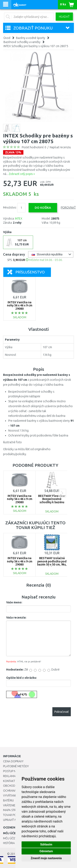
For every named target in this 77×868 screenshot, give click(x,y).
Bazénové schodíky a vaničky (22, 42)
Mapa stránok (13, 810)
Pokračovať (62, 712)
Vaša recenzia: (16, 618)
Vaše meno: (14, 602)
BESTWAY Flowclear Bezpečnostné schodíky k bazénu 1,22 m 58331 (52, 501)
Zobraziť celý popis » (22, 174)
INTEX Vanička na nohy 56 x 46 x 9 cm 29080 (20, 305)
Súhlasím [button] (46, 844)
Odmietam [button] (46, 851)
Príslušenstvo (26, 272)
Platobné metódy (16, 766)
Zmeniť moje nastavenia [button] (46, 858)
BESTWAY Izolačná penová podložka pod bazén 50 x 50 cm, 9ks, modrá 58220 (52, 563)
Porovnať (68, 207)
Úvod (7, 38)
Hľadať (64, 17)
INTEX (19, 219)
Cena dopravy (13, 761)
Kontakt (9, 781)
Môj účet (10, 838)
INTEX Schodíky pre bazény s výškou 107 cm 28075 (36, 46)
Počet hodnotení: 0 (34, 147)
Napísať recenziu (60, 147)
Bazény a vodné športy (31, 38)
